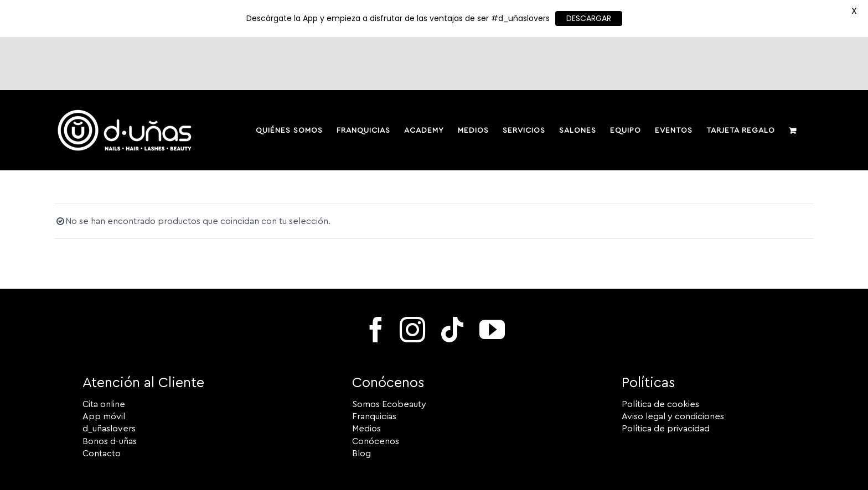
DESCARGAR (589, 18)
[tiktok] (452, 277)
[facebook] (376, 277)
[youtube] (492, 277)
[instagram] (412, 277)
